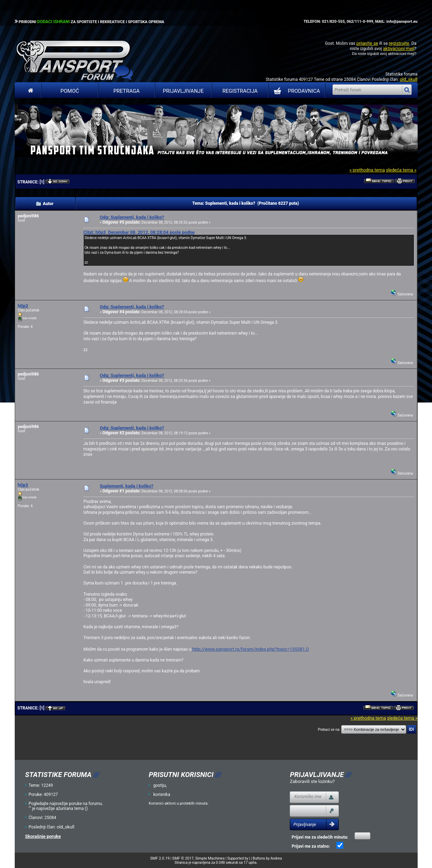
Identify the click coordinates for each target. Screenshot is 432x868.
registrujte (399, 43)
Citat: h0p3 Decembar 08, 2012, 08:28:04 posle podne (139, 232)
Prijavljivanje (183, 91)
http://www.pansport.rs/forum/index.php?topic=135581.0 (251, 649)
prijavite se (367, 43)
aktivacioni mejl (399, 48)
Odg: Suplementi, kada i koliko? (132, 217)
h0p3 (23, 306)
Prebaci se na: (329, 730)
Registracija (240, 91)
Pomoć (70, 91)
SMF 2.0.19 (160, 858)
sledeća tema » (401, 170)
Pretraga (126, 91)
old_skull (409, 79)
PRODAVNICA (296, 91)
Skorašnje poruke (43, 836)
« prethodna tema (367, 170)
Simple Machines (210, 858)
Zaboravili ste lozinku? (312, 781)
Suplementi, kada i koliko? (127, 486)
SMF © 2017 (183, 858)
